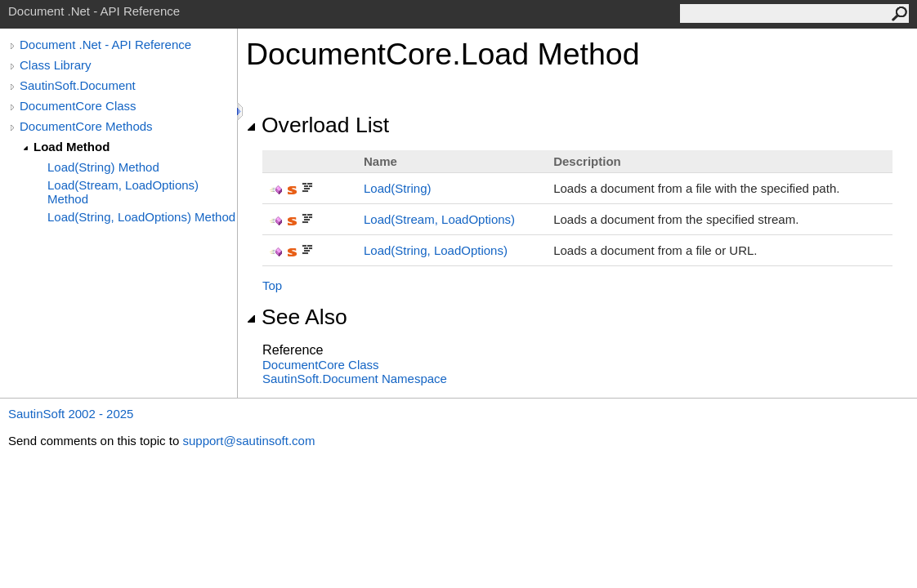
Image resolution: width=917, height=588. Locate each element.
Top (272, 285)
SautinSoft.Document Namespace (355, 379)
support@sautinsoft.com (248, 441)
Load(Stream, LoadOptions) (439, 219)
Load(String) (398, 188)
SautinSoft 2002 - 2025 (71, 414)
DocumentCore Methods (86, 126)
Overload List (318, 125)
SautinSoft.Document (78, 85)
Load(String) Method (103, 167)
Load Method (72, 147)
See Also (297, 317)
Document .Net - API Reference (105, 45)
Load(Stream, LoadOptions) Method (123, 192)
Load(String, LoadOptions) (436, 250)
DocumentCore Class (78, 106)
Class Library (56, 65)
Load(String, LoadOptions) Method (141, 217)
